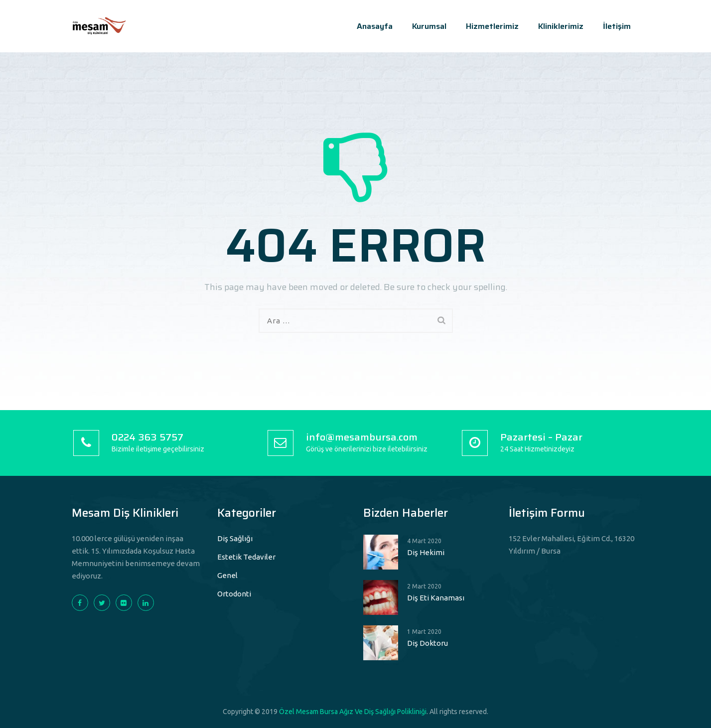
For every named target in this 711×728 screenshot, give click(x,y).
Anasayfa (375, 26)
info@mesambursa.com (362, 437)
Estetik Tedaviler (246, 557)
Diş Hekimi (426, 552)
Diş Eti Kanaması (436, 598)
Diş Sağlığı (235, 538)
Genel (227, 575)
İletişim (617, 26)
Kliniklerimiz (561, 26)
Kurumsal (429, 26)
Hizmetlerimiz (492, 26)
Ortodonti (234, 594)
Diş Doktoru (427, 643)
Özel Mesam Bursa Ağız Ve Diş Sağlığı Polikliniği (353, 712)
